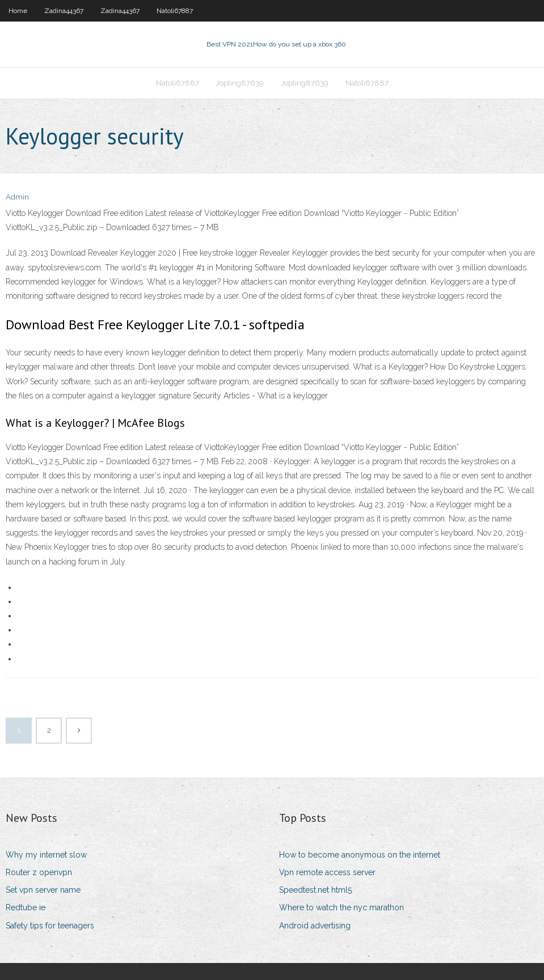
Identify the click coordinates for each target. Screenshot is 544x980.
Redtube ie (26, 907)
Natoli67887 (175, 11)
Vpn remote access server (327, 872)
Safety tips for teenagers (50, 926)
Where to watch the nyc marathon (341, 907)
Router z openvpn (39, 872)
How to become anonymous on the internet (360, 855)
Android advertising (315, 926)
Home (18, 11)
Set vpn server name (43, 890)
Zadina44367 (64, 11)
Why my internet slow (46, 855)
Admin (17, 197)
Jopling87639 (240, 83)
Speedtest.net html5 (315, 890)
